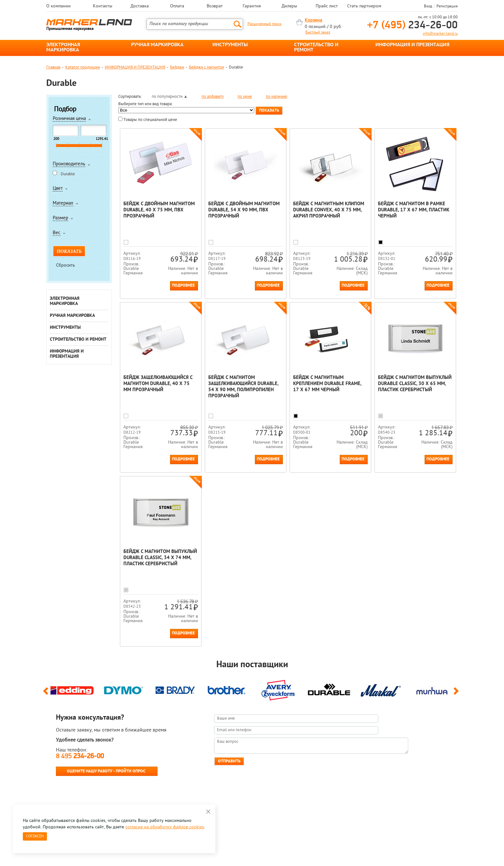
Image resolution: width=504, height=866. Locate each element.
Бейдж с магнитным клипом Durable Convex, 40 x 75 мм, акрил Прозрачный (329, 210)
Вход (428, 6)
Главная (53, 67)
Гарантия (252, 6)
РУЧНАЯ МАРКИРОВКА (157, 45)
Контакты (103, 6)
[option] (72, 689)
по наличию (276, 97)
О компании (59, 6)
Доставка (140, 6)
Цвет (58, 189)
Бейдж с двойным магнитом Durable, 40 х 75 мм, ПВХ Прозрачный (159, 210)
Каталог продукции (83, 67)
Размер (60, 218)
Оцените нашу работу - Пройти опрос (106, 771)
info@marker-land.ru (440, 34)
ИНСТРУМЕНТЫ (230, 45)
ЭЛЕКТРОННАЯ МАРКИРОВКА (63, 48)
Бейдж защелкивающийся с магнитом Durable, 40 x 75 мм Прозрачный (158, 384)
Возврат (215, 6)
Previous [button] (47, 694)
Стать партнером (364, 6)
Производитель (69, 164)
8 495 (80, 756)
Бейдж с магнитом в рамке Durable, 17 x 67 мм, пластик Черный (414, 210)
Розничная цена (69, 119)
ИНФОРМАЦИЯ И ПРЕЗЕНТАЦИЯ (412, 45)
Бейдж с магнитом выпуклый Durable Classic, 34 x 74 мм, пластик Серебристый (160, 558)
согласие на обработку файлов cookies (165, 827)
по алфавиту (213, 97)
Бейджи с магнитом (207, 67)
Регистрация (447, 6)
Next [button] (457, 694)
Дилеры (289, 6)
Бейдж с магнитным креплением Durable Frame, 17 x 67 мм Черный (327, 384)
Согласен (35, 836)
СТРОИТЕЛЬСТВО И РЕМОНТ (316, 48)
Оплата (177, 6)
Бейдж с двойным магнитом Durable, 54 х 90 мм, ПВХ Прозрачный (244, 210)
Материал (63, 204)
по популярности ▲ (170, 97)
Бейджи (177, 67)
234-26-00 (412, 26)
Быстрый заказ (318, 32)
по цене (245, 97)
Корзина (313, 20)
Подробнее (183, 286)
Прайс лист (327, 6)
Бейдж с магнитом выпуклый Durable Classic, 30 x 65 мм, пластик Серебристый (415, 384)
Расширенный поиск (265, 24)
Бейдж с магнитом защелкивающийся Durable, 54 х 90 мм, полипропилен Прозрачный (243, 387)
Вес (57, 233)
